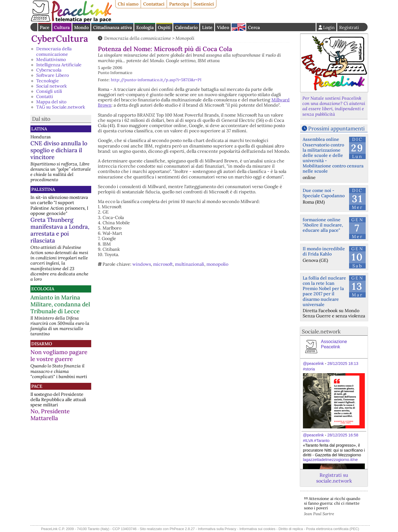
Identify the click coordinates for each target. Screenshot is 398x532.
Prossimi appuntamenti (336, 128)
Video (223, 27)
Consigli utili (49, 91)
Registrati (349, 27)
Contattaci (154, 4)
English (239, 27)
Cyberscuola (49, 70)
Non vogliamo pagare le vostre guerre (59, 355)
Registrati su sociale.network (334, 478)
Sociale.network (321, 331)
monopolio (217, 264)
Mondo (81, 27)
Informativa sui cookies (257, 529)
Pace (45, 27)
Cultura (62, 27)
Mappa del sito (51, 102)
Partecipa (179, 4)
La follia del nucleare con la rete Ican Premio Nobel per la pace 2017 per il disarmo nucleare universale (324, 291)
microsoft (163, 264)
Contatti (45, 96)
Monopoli (185, 38)
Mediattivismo (51, 59)
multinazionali (190, 264)
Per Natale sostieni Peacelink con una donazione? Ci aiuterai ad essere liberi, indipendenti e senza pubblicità (334, 106)
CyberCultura (60, 39)
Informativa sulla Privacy (217, 529)
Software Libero (53, 75)
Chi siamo (128, 4)
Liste (207, 27)
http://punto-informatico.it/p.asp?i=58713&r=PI (156, 80)
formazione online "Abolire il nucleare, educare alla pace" (323, 225)
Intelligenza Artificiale (59, 65)
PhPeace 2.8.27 (182, 529)
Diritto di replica (291, 529)
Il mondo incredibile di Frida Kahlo (324, 251)
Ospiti (164, 27)
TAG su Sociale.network (61, 107)
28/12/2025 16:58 (343, 435)
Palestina (43, 189)
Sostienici (204, 4)
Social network (52, 86)
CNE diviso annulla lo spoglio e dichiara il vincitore (59, 150)
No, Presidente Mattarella (50, 415)
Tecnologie (48, 81)
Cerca (254, 27)
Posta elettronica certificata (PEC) (332, 529)
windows (142, 264)
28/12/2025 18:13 (343, 364)
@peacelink (313, 364)
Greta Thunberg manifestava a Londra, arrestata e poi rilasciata (60, 230)
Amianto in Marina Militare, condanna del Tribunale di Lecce (60, 304)
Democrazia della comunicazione (54, 51)
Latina (39, 129)
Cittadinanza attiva (112, 27)
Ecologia (145, 27)
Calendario (186, 27)
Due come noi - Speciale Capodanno (324, 193)
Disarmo (42, 344)
